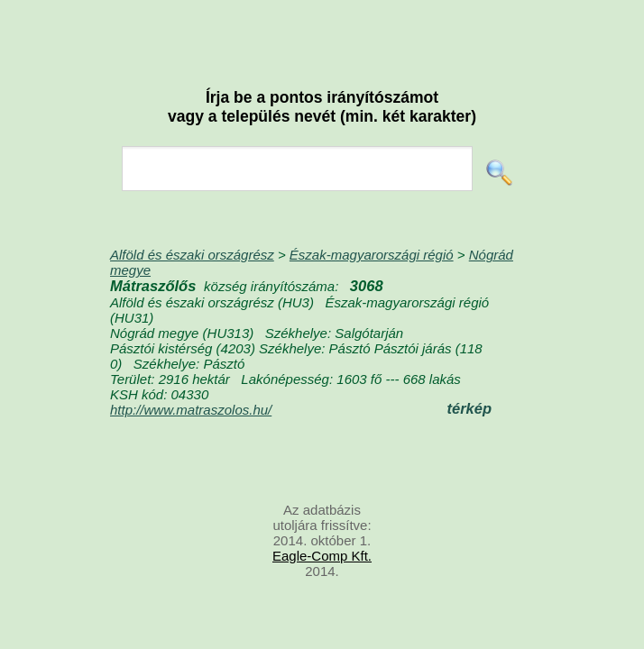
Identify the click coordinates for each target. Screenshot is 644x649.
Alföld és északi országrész (192, 255)
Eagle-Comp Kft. (322, 556)
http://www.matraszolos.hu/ (191, 410)
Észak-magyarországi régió (372, 255)
